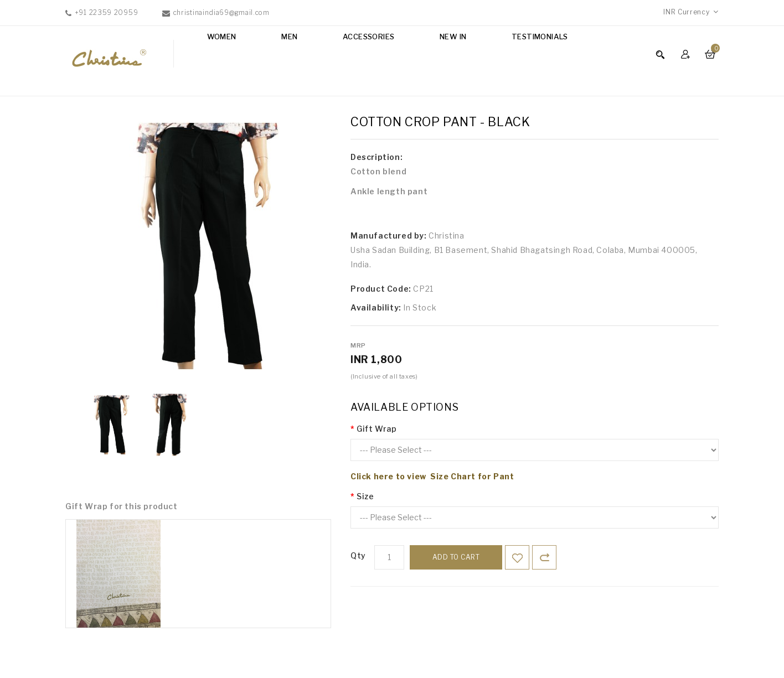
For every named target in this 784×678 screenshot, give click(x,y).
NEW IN (453, 37)
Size (365, 496)
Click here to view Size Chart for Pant (432, 476)
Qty (358, 555)
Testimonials (540, 37)
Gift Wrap (376, 429)
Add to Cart (456, 557)
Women (222, 37)
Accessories (368, 37)
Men (289, 37)
